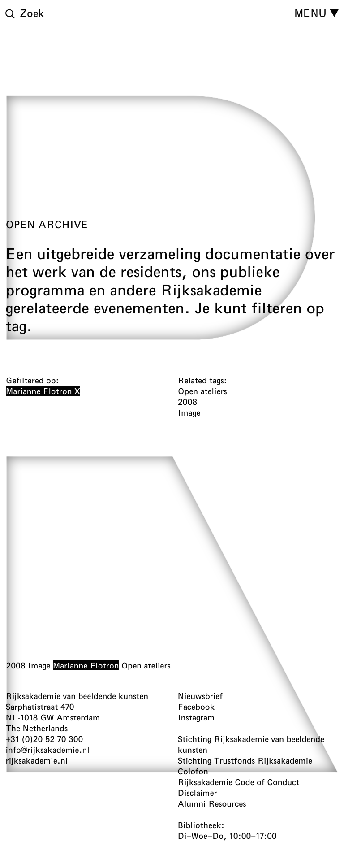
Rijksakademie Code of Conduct (239, 782)
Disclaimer (198, 793)
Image (39, 665)
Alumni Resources (212, 803)
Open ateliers (146, 665)
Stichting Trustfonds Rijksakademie (245, 760)
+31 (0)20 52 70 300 (45, 739)
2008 (15, 665)
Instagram (196, 717)
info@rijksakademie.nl (48, 750)
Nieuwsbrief (200, 696)
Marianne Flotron (86, 665)
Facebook (196, 707)
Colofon (193, 771)
